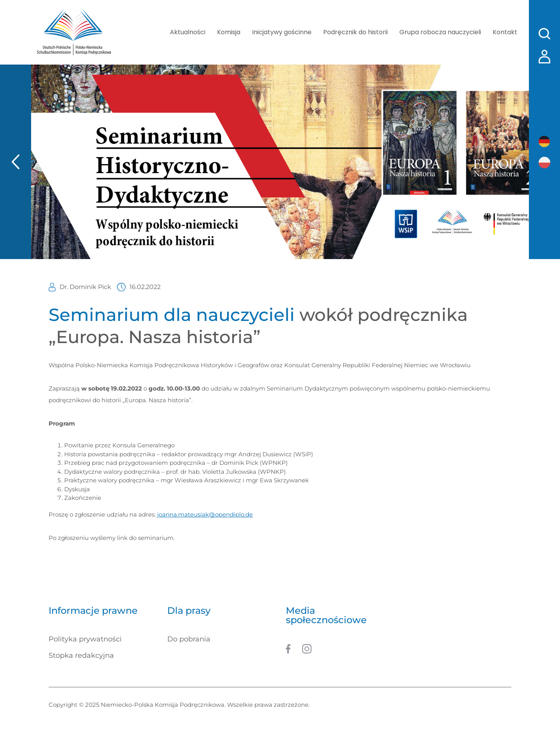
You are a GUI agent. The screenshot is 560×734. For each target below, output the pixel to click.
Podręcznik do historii (355, 32)
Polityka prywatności (85, 639)
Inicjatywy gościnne (282, 32)
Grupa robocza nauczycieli (440, 32)
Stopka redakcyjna (81, 655)
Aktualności (188, 32)
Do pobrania (189, 639)
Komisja (229, 32)
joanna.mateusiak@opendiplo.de (205, 514)
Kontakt (505, 32)
